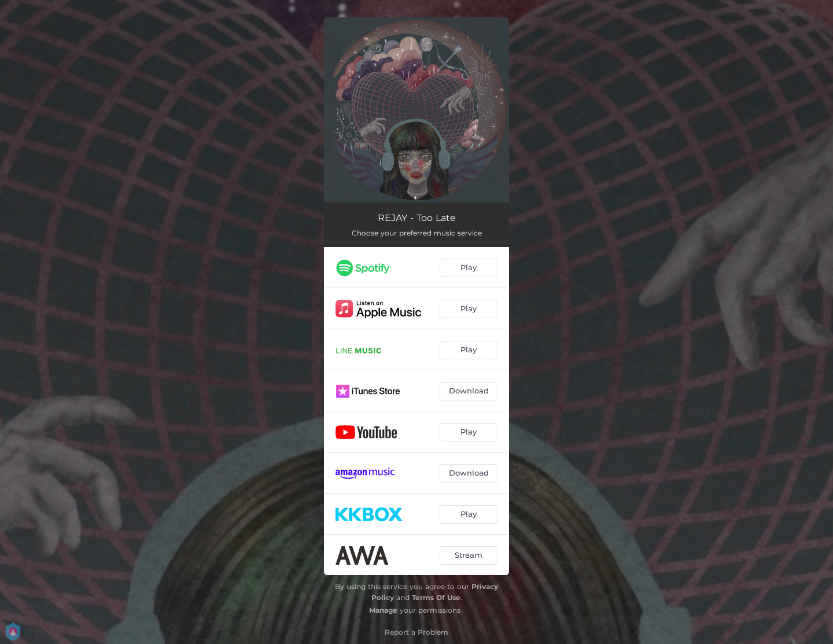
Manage (383, 610)
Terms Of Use (436, 597)
